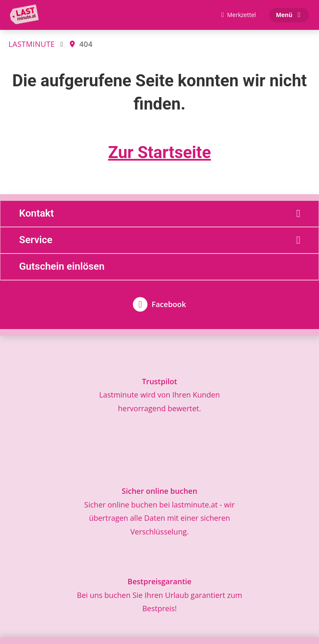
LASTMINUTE (31, 44)
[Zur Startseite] (26, 15)
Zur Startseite (159, 152)
